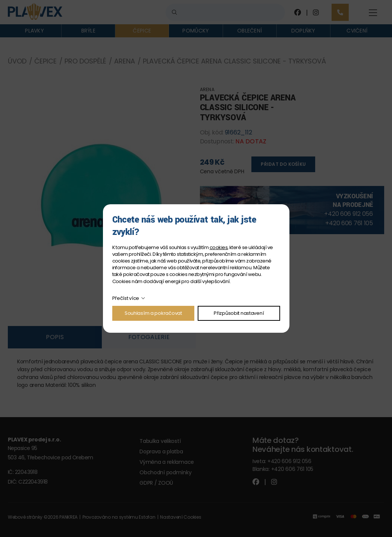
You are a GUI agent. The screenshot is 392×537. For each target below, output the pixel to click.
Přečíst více (126, 298)
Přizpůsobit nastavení (239, 313)
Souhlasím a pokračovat (153, 313)
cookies (219, 247)
